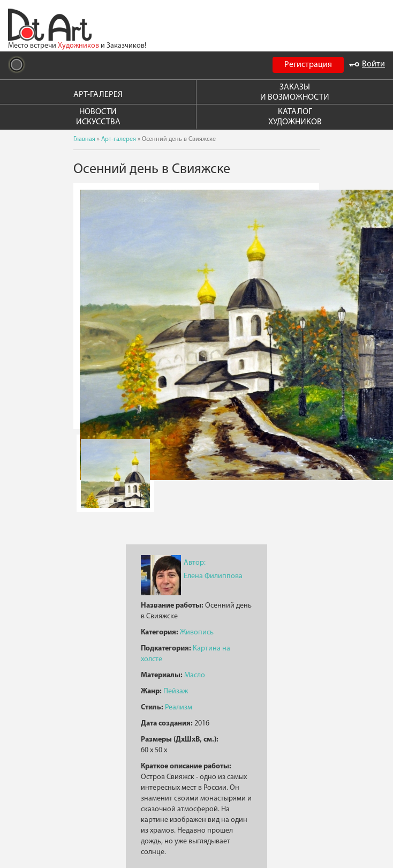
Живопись (197, 633)
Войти (367, 64)
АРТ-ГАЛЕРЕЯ (98, 95)
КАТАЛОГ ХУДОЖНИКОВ (295, 117)
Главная (84, 139)
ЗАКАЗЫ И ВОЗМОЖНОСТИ (295, 92)
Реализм (179, 708)
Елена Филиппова (213, 576)
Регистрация (308, 65)
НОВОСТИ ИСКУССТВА (98, 117)
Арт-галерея (119, 139)
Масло (195, 675)
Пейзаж (176, 691)
